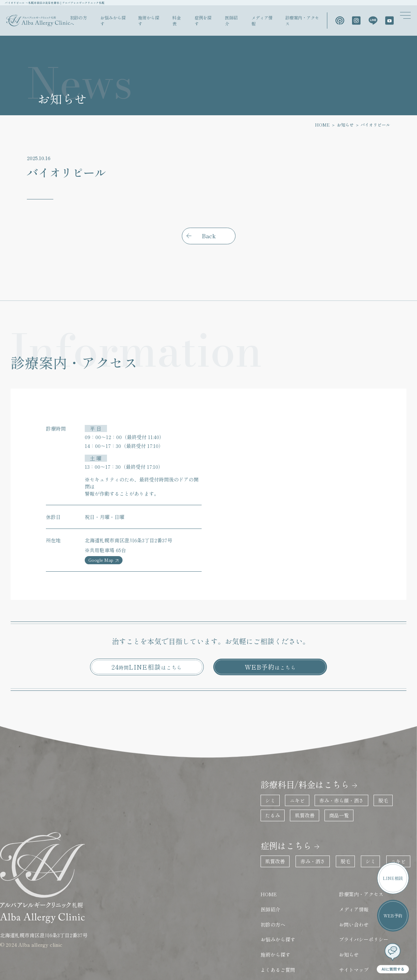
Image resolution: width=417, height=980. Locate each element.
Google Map (103, 549)
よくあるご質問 (274, 928)
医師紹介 (247, 22)
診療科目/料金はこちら (295, 761)
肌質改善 (298, 789)
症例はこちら (279, 815)
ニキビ (290, 775)
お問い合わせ (343, 886)
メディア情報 (274, 22)
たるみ (268, 789)
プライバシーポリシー (353, 900)
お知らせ (350, 128)
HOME (327, 128)
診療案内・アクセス (309, 22)
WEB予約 (270, 652)
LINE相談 (394, 885)
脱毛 (372, 775)
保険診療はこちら (277, 946)
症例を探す (222, 22)
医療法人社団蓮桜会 (351, 946)
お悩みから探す (142, 22)
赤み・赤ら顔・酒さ (333, 775)
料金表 (198, 22)
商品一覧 (330, 789)
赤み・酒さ (306, 829)
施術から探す (174, 22)
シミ (265, 775)
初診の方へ (111, 22)
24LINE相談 (147, 652)
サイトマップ (343, 928)
